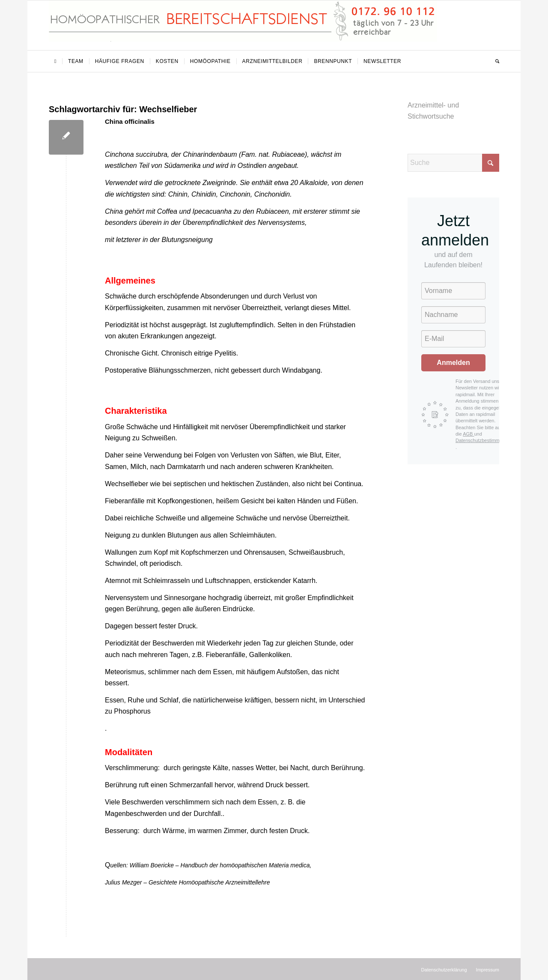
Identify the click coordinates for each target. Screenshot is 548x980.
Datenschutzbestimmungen (484, 440)
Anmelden (453, 363)
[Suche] (494, 61)
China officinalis (130, 121)
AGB (468, 434)
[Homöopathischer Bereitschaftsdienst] (243, 25)
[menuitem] (55, 61)
